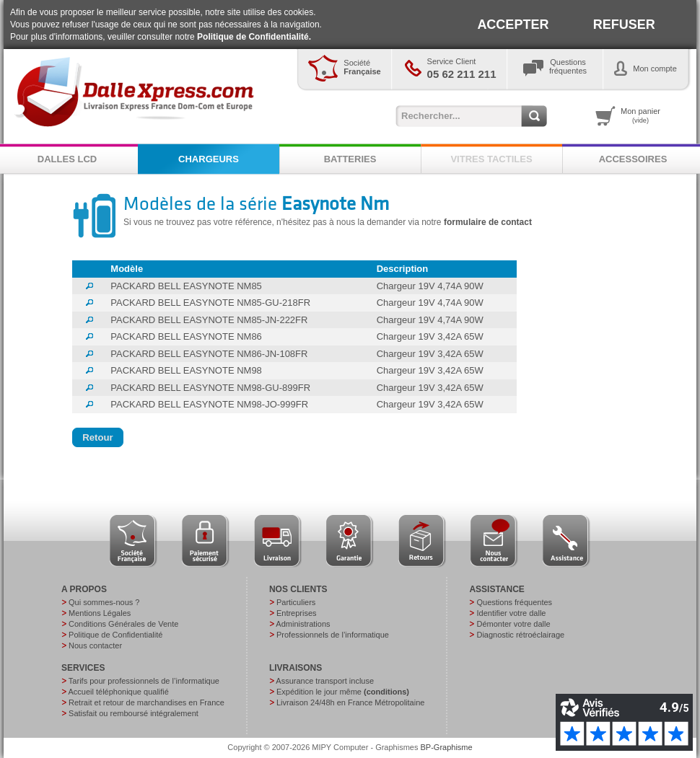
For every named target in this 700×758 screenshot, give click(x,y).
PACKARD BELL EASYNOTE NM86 (186, 336)
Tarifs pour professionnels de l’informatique (144, 681)
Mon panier (640, 115)
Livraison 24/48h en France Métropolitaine (350, 702)
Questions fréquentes (514, 602)
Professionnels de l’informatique (333, 635)
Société (362, 67)
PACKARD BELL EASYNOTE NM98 (186, 370)
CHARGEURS (209, 159)
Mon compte (655, 69)
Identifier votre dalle (511, 613)
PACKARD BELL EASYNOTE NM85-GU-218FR (210, 303)
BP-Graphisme (447, 747)
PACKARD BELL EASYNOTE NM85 (186, 286)
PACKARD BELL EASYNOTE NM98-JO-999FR (209, 404)
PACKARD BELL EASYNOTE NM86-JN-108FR (209, 354)
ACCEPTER (513, 25)
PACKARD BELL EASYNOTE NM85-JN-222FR (209, 320)
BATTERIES (350, 159)
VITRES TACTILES (491, 159)
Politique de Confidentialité (115, 635)
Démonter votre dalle (513, 624)
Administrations (303, 624)
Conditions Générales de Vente (123, 624)
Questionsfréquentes (568, 66)
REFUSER (624, 25)
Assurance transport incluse (325, 681)
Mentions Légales (100, 613)
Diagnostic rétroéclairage (520, 635)
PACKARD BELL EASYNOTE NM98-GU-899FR (210, 388)
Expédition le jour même (343, 692)
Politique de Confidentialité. (254, 37)
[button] (98, 438)
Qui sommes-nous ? (104, 602)
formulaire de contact (488, 222)
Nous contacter (95, 645)
